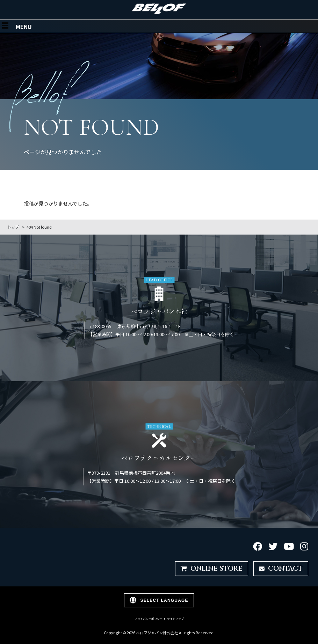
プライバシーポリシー (149, 619)
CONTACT (281, 569)
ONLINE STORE (212, 569)
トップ (13, 227)
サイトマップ (175, 619)
